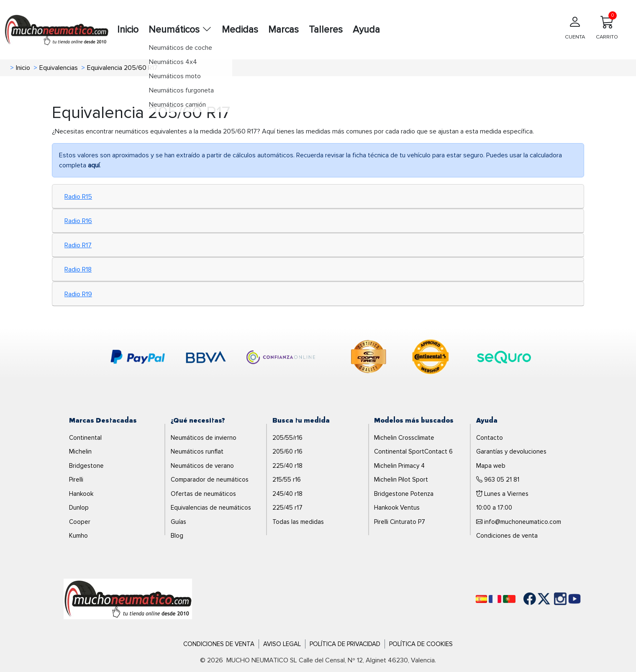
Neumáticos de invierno (204, 438)
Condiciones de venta (507, 536)
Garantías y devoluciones (511, 451)
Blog (177, 536)
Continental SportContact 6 (413, 451)
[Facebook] (523, 599)
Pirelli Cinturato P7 (400, 522)
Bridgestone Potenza (404, 494)
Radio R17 (78, 245)
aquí (94, 165)
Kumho (78, 536)
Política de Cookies (421, 644)
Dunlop (79, 508)
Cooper (80, 522)
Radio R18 (78, 269)
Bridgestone (86, 466)
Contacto (490, 438)
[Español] (481, 599)
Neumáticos (180, 30)
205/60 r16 (287, 451)
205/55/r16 (287, 438)
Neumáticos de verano (202, 466)
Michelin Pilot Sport (401, 480)
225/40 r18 (287, 466)
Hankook (81, 494)
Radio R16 (78, 221)
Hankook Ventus (397, 508)
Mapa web (491, 466)
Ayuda (366, 30)
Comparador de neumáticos (210, 480)
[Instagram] (552, 599)
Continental (85, 438)
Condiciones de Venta (219, 644)
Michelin (80, 451)
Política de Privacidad (345, 644)
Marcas (283, 30)
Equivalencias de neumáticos (211, 508)
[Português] (509, 599)
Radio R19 (78, 294)
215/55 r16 (287, 480)
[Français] (495, 599)
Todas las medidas (298, 522)
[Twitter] (538, 599)
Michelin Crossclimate (404, 438)
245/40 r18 (287, 494)
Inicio (128, 30)
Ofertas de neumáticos (203, 494)
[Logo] (128, 598)
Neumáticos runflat (197, 451)
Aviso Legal (282, 644)
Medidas (240, 30)
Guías (178, 522)
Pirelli (76, 480)
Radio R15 (78, 197)
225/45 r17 (287, 508)
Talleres (326, 30)
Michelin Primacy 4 (399, 466)
